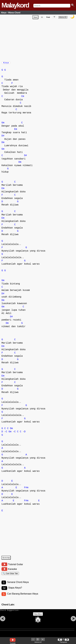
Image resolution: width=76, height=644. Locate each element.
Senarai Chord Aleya (18, 585)
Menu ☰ (63, 18)
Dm (3, 144)
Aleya (6, 64)
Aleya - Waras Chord (11, 13)
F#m (26, 489)
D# (3, 137)
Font (48, 18)
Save (35, 18)
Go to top (6, 559)
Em (16, 131)
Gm (3, 124)
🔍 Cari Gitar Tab (10, 575)
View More (38, 619)
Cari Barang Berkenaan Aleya (23, 597)
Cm (23, 98)
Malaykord (15, 5)
